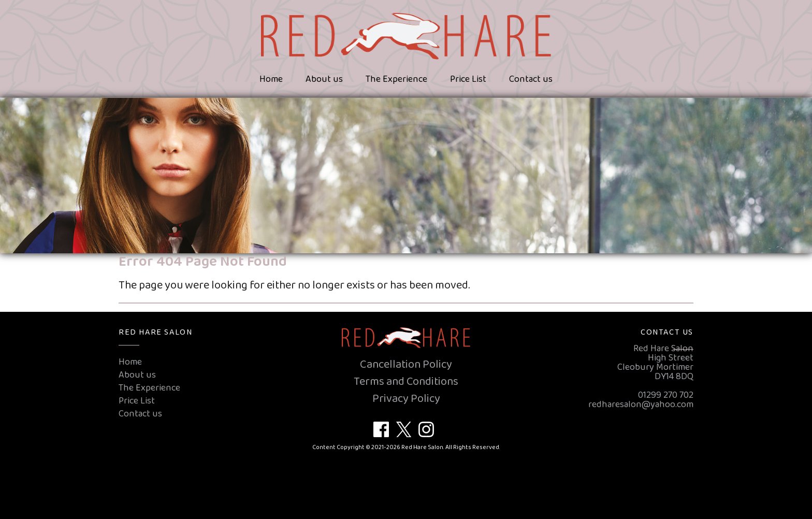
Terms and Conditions (406, 382)
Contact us (531, 79)
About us (324, 79)
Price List (468, 79)
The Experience (396, 79)
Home (271, 79)
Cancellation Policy (406, 365)
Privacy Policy (406, 399)
